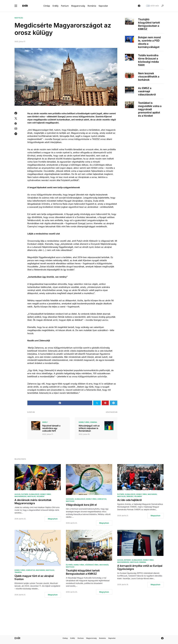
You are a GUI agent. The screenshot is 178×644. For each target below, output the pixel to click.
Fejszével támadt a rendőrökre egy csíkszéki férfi (51, 428)
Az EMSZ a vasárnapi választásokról (147, 91)
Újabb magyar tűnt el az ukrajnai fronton (34, 578)
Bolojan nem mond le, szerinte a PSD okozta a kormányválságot (149, 42)
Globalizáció (34, 494)
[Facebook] (139, 6)
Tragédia (18, 572)
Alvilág (17, 494)
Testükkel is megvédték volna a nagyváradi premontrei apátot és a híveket (150, 109)
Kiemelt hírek (84, 422)
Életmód (25, 494)
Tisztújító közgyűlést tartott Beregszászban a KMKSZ (149, 24)
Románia (94, 422)
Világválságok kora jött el (81, 505)
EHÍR (25, 6)
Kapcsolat (112, 638)
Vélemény (41, 496)
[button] (16, 6)
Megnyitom (53, 519)
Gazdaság (70, 499)
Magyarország (20, 496)
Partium (81, 638)
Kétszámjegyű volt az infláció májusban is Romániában (89, 428)
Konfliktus (102, 499)
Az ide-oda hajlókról (129, 500)
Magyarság (152, 494)
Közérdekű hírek (92, 565)
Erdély (45, 422)
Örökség (130, 496)
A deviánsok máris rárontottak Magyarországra (33, 502)
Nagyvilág (19, 18)
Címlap (65, 638)
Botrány (127, 560)
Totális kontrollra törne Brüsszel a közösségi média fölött (148, 60)
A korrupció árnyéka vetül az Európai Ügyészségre (140, 567)
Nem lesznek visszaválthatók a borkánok (149, 77)
